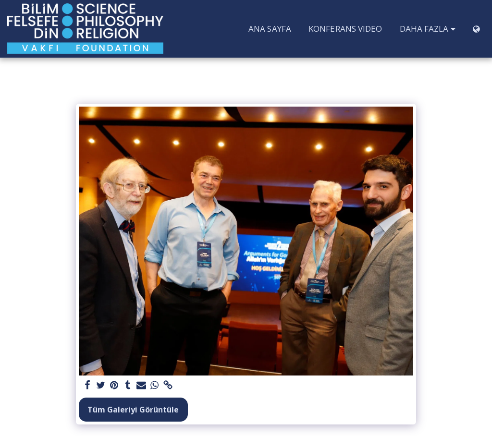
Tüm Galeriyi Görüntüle (133, 410)
